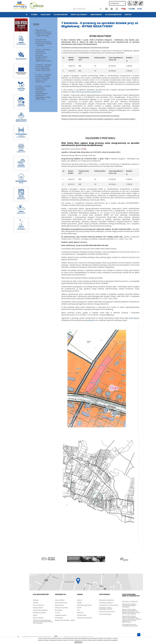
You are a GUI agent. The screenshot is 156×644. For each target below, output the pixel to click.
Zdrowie (36, 603)
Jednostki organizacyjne (84, 605)
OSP (78, 610)
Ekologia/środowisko (39, 613)
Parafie (79, 608)
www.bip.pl (89, 320)
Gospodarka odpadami (40, 610)
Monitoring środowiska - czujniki (65, 620)
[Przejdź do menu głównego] (139, 634)
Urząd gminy (46, 15)
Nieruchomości (96, 15)
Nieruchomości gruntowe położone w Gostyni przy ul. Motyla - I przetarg (44, 42)
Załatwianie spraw (61, 615)
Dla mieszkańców (61, 15)
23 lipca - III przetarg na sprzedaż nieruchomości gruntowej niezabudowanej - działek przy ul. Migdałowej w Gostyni (43, 55)
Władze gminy (59, 605)
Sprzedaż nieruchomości (85, 618)
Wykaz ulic (80, 613)
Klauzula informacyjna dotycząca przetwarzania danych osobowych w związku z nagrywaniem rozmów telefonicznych (132, 619)
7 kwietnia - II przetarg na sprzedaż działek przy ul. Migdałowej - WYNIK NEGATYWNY (43, 67)
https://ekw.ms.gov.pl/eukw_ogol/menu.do (86, 92)
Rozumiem (78, 642)
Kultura (35, 615)
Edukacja (36, 600)
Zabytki (79, 603)
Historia (79, 600)
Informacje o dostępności (130, 601)
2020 (36, 24)
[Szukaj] (101, 9)
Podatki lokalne (82, 615)
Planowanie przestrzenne (107, 612)
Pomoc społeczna (39, 605)
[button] (141, 3)
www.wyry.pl (134, 318)
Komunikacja (59, 618)
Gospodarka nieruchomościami (109, 605)
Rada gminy (59, 610)
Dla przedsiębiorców (113, 15)
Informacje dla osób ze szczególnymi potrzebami (130, 625)
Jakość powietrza (38, 618)
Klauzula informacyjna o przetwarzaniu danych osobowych (129, 605)
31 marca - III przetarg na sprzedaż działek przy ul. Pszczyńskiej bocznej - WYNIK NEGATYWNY (43, 78)
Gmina (80, 594)
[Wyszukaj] (86, 9)
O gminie (34, 15)
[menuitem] (26, 15)
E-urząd (57, 613)
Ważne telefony (60, 600)
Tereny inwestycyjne (105, 614)
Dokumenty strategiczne (106, 600)
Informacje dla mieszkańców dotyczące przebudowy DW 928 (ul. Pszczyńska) (43, 622)
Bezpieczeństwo (38, 608)
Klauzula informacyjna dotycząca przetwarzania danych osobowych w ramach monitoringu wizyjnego (131, 612)
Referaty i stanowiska (61, 608)
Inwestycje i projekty (79, 15)
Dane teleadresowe (61, 603)
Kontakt (128, 15)
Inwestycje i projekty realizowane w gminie (106, 608)
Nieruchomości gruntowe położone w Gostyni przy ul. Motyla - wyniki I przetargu (44, 33)
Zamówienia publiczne (106, 603)
